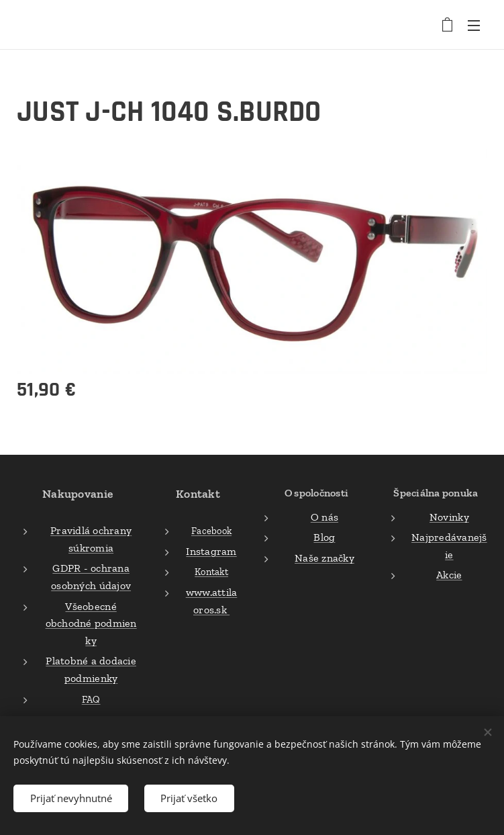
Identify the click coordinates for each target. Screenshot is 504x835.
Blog (325, 538)
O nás (324, 517)
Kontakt (211, 572)
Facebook (211, 531)
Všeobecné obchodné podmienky (91, 623)
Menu (474, 26)
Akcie (449, 575)
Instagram (212, 551)
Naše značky (324, 558)
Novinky (449, 517)
